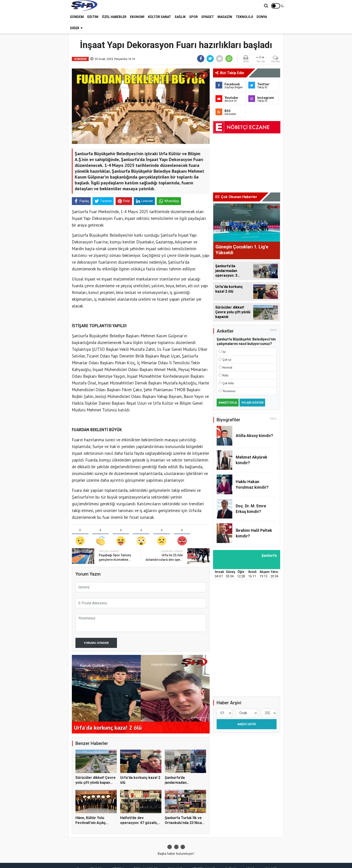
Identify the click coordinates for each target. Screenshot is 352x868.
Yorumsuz (229, 391)
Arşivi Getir (246, 724)
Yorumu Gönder (96, 643)
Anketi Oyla (228, 403)
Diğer (76, 28)
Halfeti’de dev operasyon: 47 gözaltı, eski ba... (139, 823)
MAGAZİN (225, 17)
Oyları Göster (252, 403)
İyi (224, 352)
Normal (227, 367)
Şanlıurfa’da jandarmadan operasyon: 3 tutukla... (183, 783)
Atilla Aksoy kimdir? (254, 436)
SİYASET (208, 17)
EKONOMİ (137, 17)
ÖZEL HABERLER (114, 17)
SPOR (194, 17)
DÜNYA (262, 17)
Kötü (225, 375)
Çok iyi (227, 360)
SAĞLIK (180, 17)
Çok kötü (228, 383)
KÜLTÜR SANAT (159, 17)
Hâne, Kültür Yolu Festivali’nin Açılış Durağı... (90, 823)
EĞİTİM (93, 17)
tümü (273, 330)
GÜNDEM (77, 17)
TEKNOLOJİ (244, 17)
